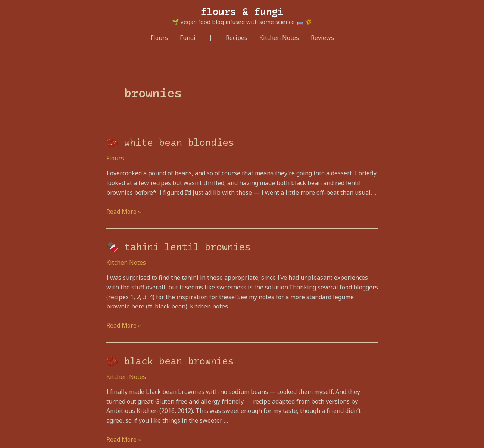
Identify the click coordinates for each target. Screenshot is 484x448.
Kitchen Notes (279, 38)
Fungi (188, 38)
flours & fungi (242, 12)
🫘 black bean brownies (170, 361)
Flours (159, 38)
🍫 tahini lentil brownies (178, 247)
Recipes (237, 38)
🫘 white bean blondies (170, 142)
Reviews (322, 38)
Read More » (124, 212)
